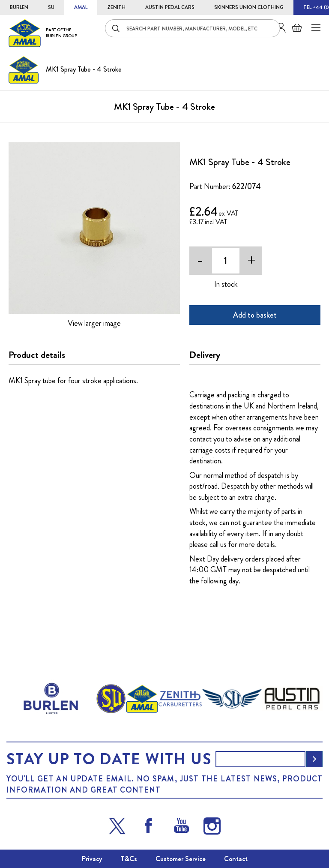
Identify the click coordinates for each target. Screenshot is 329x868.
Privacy (92, 859)
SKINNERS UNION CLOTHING (249, 7)
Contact (236, 859)
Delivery (205, 355)
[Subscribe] (314, 759)
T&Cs (129, 859)
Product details (37, 355)
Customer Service (181, 859)
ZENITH (116, 7)
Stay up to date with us (109, 759)
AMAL (81, 7)
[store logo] (43, 33)
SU (51, 7)
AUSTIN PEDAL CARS (170, 7)
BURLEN (19, 7)
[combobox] (193, 28)
